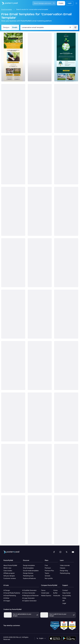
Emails (15, 27)
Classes (63, 568)
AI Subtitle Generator (29, 590)
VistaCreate (45, 593)
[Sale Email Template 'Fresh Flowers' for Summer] (66, 211)
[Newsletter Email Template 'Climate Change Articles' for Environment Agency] (13, 468)
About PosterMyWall (10, 565)
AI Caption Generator (29, 601)
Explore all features (29, 578)
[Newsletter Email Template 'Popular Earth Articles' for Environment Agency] (66, 366)
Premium (48, 568)
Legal (64, 603)
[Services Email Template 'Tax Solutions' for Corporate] (66, 520)
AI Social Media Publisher (12, 593)
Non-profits (49, 578)
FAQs (64, 598)
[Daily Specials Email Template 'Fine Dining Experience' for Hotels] (13, 417)
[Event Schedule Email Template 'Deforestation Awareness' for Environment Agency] (40, 366)
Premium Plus (49, 571)
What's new (7, 568)
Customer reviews (10, 578)
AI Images (7, 601)
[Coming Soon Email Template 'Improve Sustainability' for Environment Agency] (66, 417)
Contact (65, 590)
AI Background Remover (30, 596)
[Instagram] (60, 552)
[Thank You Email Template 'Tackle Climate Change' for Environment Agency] (40, 314)
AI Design (7, 590)
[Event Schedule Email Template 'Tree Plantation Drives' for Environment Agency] (66, 160)
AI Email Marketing (10, 596)
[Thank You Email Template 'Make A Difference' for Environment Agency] (40, 108)
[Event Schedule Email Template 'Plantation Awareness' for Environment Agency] (40, 160)
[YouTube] (73, 552)
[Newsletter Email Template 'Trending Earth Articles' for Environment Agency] (40, 263)
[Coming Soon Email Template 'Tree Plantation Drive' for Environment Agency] (40, 211)
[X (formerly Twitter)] (67, 552)
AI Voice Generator (29, 593)
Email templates (7, 9)
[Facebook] (54, 552)
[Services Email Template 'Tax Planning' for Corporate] (40, 520)
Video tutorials (65, 565)
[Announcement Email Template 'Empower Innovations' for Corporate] (40, 57)
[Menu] (76, 3)
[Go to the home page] (9, 3)
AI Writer (6, 598)
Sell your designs (9, 576)
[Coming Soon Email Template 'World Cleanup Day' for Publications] (66, 468)
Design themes (28, 573)
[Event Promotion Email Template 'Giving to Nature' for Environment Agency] (13, 211)
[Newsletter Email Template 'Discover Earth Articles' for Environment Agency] (13, 263)
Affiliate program (9, 573)
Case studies (8, 571)
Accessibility (67, 596)
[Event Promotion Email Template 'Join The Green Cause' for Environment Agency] (40, 468)
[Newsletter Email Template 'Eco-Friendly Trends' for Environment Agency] (13, 314)
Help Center (67, 593)
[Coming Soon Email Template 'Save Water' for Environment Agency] (66, 108)
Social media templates (31, 571)
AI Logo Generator (28, 598)
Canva (43, 590)
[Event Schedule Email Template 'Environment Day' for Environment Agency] (13, 57)
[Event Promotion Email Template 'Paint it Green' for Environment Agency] (66, 57)
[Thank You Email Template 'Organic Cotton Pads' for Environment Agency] (66, 314)
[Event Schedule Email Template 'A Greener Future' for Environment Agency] (13, 160)
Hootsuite (57, 596)
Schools (47, 576)
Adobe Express (46, 596)
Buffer (55, 593)
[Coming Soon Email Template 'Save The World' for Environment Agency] (13, 366)
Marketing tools (28, 576)
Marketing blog (65, 573)
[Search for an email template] (45, 27)
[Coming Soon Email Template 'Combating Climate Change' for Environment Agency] (66, 263)
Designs (6, 27)
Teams (47, 573)
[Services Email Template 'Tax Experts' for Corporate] (13, 520)
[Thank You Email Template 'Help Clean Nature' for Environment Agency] (13, 108)
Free (46, 565)
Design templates (29, 565)
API (64, 601)
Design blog (64, 571)
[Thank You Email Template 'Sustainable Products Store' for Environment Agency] (40, 417)
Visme (55, 590)
